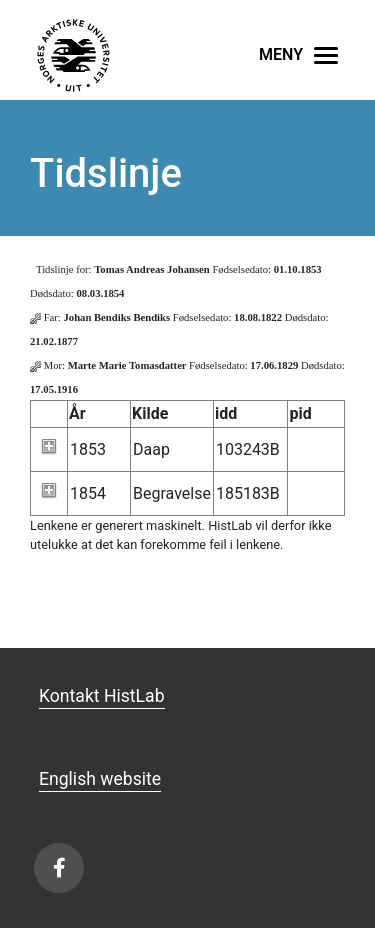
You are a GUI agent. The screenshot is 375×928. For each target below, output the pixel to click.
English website (100, 779)
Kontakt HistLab (102, 696)
